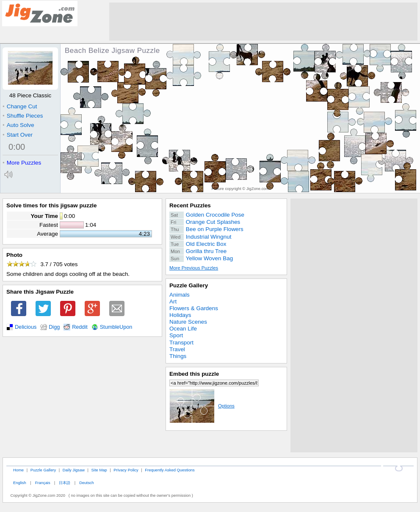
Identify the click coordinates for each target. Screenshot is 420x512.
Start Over (18, 135)
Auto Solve (18, 125)
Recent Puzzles (190, 205)
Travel (177, 349)
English (20, 483)
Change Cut (20, 106)
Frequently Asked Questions (170, 470)
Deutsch (86, 483)
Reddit (80, 327)
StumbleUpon (116, 327)
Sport (176, 335)
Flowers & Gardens (194, 308)
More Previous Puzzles (194, 268)
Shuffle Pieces (23, 116)
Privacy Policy (126, 470)
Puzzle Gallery (189, 285)
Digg (54, 327)
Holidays (180, 315)
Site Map (99, 470)
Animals (180, 295)
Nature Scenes (188, 322)
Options (202, 406)
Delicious (26, 327)
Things (178, 356)
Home (18, 470)
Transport (181, 343)
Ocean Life (183, 329)
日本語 (65, 483)
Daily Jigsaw (74, 470)
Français (43, 483)
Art (173, 301)
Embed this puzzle (194, 374)
